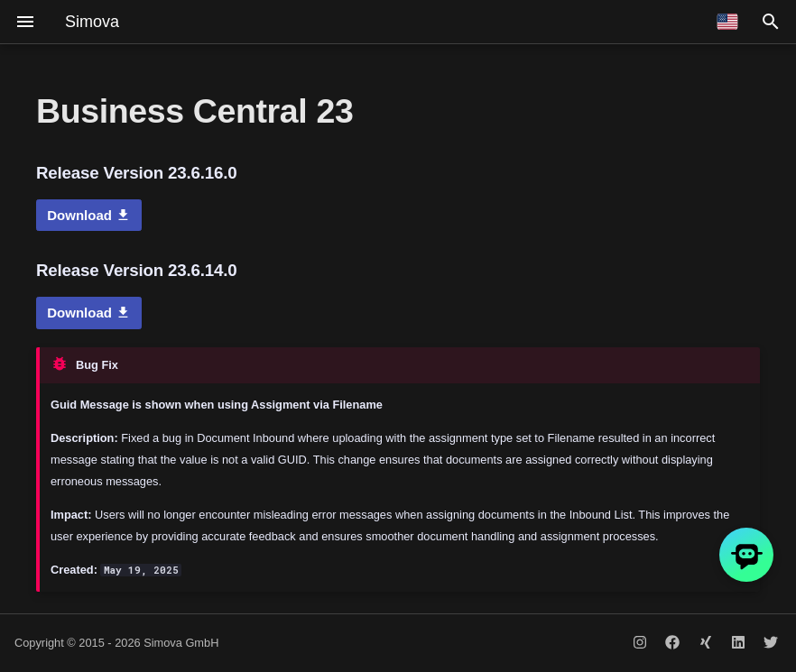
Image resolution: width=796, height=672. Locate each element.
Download (89, 215)
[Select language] (727, 22)
